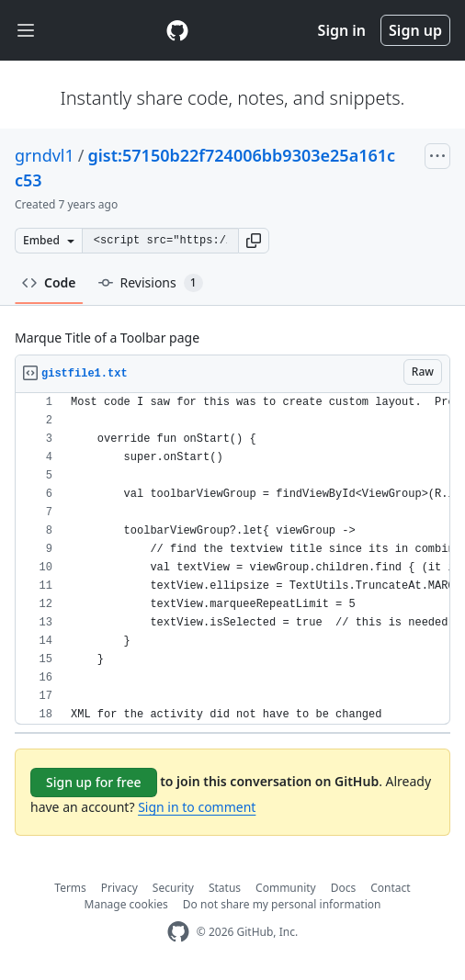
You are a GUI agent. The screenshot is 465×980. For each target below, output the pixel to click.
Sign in (342, 30)
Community (286, 888)
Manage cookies (126, 904)
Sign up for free (94, 782)
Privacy (119, 888)
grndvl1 (45, 155)
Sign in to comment (197, 807)
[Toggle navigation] (26, 31)
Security (173, 888)
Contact (390, 888)
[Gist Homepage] (177, 30)
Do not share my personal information (282, 904)
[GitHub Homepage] (178, 932)
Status (225, 888)
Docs (344, 888)
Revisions (151, 283)
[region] (232, 559)
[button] (254, 241)
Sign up (415, 30)
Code (49, 282)
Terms (70, 888)
